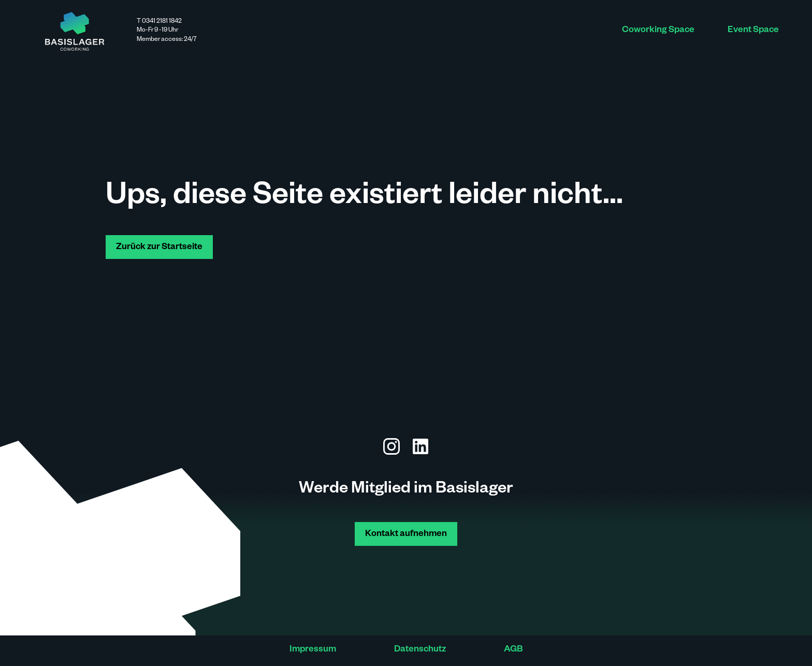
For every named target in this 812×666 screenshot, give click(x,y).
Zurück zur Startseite (159, 248)
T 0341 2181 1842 (159, 22)
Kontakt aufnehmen (406, 535)
